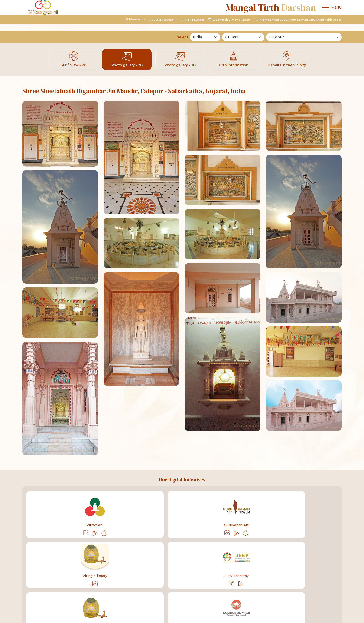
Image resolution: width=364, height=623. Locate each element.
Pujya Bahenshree (94, 559)
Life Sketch (170, 559)
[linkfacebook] (254, 596)
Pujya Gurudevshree (50, 559)
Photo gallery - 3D (180, 60)
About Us (231, 559)
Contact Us (259, 559)
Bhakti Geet (201, 559)
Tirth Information (233, 60)
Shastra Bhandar (135, 559)
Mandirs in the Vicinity (287, 60)
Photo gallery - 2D (127, 60)
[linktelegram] (284, 596)
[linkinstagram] (299, 596)
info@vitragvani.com (107, 595)
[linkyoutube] (269, 596)
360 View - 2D (74, 60)
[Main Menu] (331, 20)
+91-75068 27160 (64, 595)
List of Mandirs (293, 559)
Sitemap (324, 559)
